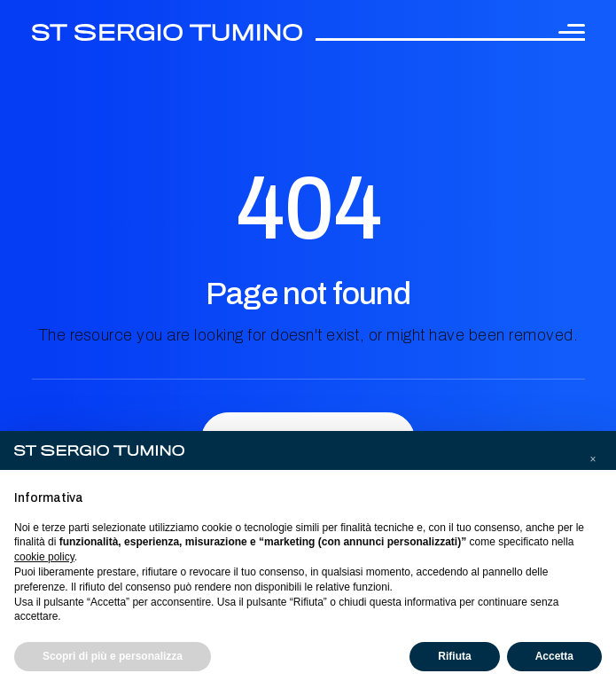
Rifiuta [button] (454, 656)
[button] (593, 459)
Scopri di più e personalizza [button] (113, 656)
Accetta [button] (554, 656)
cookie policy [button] (44, 557)
